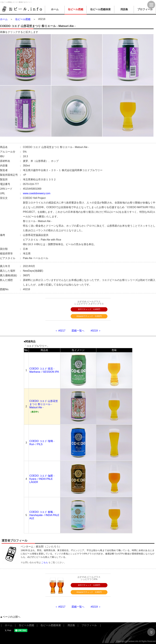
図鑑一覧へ (78, 331)
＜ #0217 (60, 331)
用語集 (124, 9)
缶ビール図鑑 (76, 9)
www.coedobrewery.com (37, 193)
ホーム (55, 9)
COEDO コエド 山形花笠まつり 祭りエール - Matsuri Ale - (44, 404)
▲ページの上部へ (10, 617)
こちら (45, 562)
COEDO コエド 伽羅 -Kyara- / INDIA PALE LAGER (42, 479)
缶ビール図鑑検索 (100, 9)
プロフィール (145, 9)
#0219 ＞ (96, 331)
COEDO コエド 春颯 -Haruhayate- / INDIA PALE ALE (44, 515)
